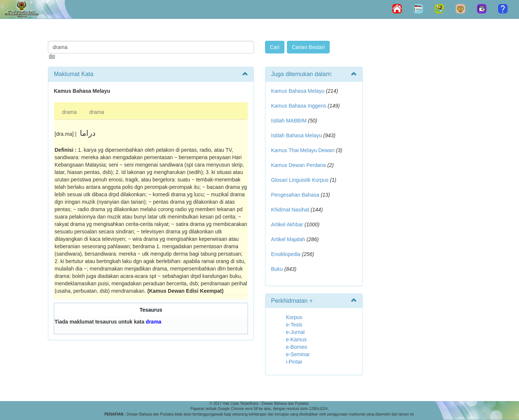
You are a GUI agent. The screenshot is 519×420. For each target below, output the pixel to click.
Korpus (294, 317)
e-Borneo (297, 347)
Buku (277, 269)
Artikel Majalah (288, 239)
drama (69, 112)
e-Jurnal (295, 332)
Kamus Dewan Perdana (298, 165)
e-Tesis (294, 325)
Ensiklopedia (286, 254)
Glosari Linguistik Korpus (300, 180)
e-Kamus (296, 339)
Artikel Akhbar (287, 224)
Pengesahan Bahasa (295, 195)
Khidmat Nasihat (290, 210)
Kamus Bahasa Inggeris (299, 106)
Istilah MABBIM (289, 121)
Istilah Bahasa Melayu (296, 135)
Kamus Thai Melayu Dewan (303, 150)
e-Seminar (298, 354)
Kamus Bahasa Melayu (298, 91)
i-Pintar (294, 362)
